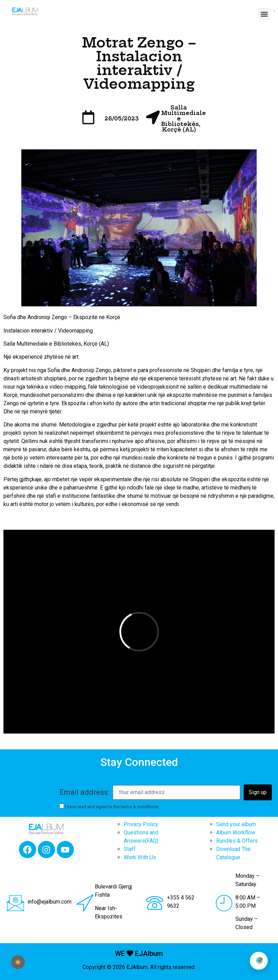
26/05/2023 (122, 118)
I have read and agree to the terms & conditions (109, 807)
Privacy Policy (141, 824)
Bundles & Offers (237, 841)
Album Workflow (236, 833)
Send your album (236, 824)
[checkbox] (18, 962)
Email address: (84, 792)
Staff (130, 849)
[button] (264, 14)
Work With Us (140, 857)
